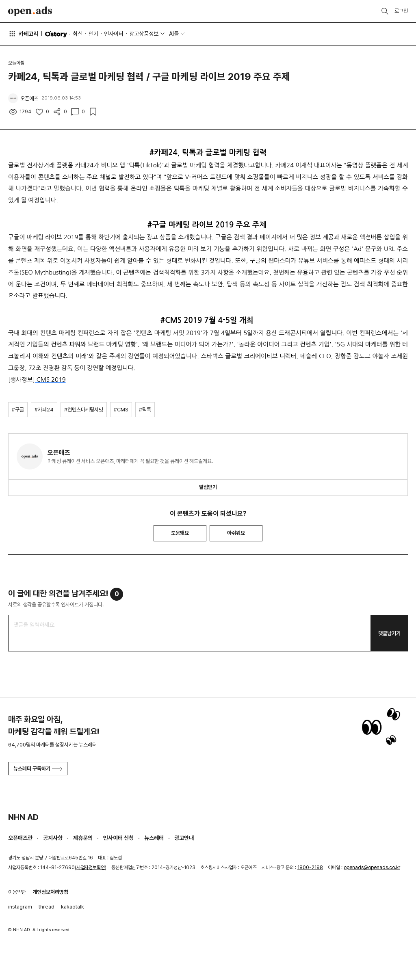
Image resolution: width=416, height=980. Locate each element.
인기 (93, 34)
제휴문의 (83, 838)
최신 (78, 34)
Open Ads (30, 11)
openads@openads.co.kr (372, 868)
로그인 (401, 11)
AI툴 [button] (174, 34)
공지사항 (53, 838)
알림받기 (208, 487)
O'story (56, 34)
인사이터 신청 (118, 838)
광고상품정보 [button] (144, 34)
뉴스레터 (154, 838)
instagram (20, 907)
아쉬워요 (236, 533)
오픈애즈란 (20, 838)
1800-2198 (310, 868)
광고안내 (184, 838)
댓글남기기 (389, 633)
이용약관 (17, 892)
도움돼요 (180, 533)
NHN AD (23, 817)
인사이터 (114, 34)
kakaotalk (73, 907)
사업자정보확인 (91, 868)
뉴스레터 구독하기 (38, 769)
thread (47, 907)
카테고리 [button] (23, 34)
